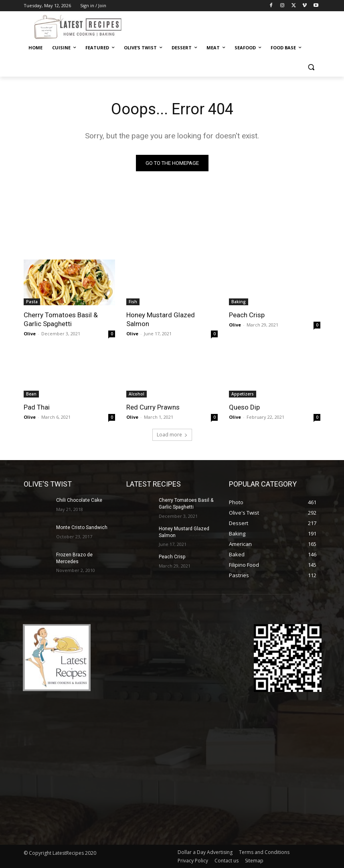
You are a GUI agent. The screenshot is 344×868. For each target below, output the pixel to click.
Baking (239, 302)
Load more (172, 435)
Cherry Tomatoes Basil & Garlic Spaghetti (61, 319)
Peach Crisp (247, 315)
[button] (311, 67)
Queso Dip (244, 407)
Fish (133, 302)
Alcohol (137, 394)
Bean (31, 394)
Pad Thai (37, 407)
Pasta (32, 302)
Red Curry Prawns (153, 407)
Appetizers (243, 394)
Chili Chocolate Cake (79, 500)
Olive (30, 334)
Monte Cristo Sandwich (82, 527)
